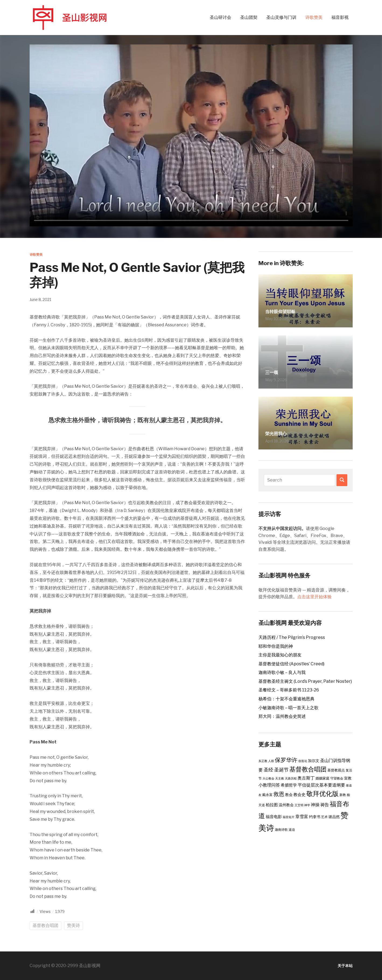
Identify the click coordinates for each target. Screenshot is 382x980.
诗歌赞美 (314, 17)
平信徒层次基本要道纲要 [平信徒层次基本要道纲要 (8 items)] (321, 785)
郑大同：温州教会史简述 (282, 716)
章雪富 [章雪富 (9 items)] (302, 816)
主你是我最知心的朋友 (280, 655)
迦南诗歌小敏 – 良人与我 (282, 672)
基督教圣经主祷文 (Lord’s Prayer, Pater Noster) (305, 681)
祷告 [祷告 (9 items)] (325, 805)
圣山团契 (249, 17)
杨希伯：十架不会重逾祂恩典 (286, 699)
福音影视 (340, 17)
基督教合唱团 (45, 925)
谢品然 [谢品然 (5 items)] (334, 817)
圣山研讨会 (220, 17)
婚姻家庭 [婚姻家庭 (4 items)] (323, 778)
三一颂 (274, 372)
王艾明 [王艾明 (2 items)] (299, 805)
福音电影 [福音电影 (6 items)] (274, 817)
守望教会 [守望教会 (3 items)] (337, 778)
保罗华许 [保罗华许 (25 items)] (286, 760)
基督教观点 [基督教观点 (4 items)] (336, 770)
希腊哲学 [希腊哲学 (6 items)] (289, 785)
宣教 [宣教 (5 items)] (348, 778)
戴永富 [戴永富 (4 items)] (267, 795)
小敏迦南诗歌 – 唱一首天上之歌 (288, 708)
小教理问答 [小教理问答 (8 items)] (269, 785)
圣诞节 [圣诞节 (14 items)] (281, 770)
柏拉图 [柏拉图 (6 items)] (272, 805)
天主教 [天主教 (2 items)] (280, 779)
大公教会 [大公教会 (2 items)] (268, 779)
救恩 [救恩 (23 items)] (279, 794)
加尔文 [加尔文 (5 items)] (314, 761)
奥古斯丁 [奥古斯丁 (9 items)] (306, 778)
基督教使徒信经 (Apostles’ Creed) (291, 664)
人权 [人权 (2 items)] (271, 761)
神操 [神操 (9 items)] (315, 805)
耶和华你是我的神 (276, 646)
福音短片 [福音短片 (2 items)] (289, 817)
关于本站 (344, 966)
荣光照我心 (280, 433)
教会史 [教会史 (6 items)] (299, 795)
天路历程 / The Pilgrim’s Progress (292, 637)
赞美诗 (73, 925)
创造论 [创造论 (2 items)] (303, 761)
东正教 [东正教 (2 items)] (263, 761)
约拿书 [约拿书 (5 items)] (315, 817)
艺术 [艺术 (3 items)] (324, 817)
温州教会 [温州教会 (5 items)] (286, 805)
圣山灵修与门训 (281, 17)
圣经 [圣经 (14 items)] (268, 770)
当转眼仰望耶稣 (286, 311)
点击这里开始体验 (314, 597)
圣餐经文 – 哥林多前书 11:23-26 (289, 690)
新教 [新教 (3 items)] (343, 795)
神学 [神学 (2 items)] (307, 805)
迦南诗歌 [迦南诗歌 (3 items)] (281, 830)
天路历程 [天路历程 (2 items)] (291, 779)
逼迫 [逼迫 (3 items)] (292, 830)
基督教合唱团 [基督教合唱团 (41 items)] (308, 769)
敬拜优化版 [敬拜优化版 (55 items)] (323, 794)
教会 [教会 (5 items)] (289, 795)
